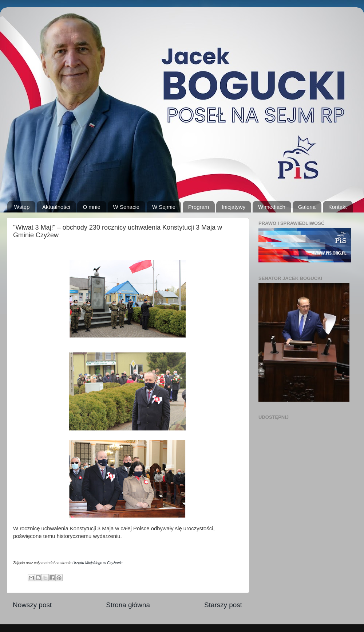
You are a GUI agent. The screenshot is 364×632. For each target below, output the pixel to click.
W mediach (272, 207)
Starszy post (223, 605)
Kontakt (338, 207)
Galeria (307, 207)
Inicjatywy (234, 207)
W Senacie (126, 207)
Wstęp (22, 207)
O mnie (91, 207)
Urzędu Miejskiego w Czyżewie (98, 563)
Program (199, 207)
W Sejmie (164, 207)
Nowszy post (32, 605)
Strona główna (128, 605)
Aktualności (56, 207)
